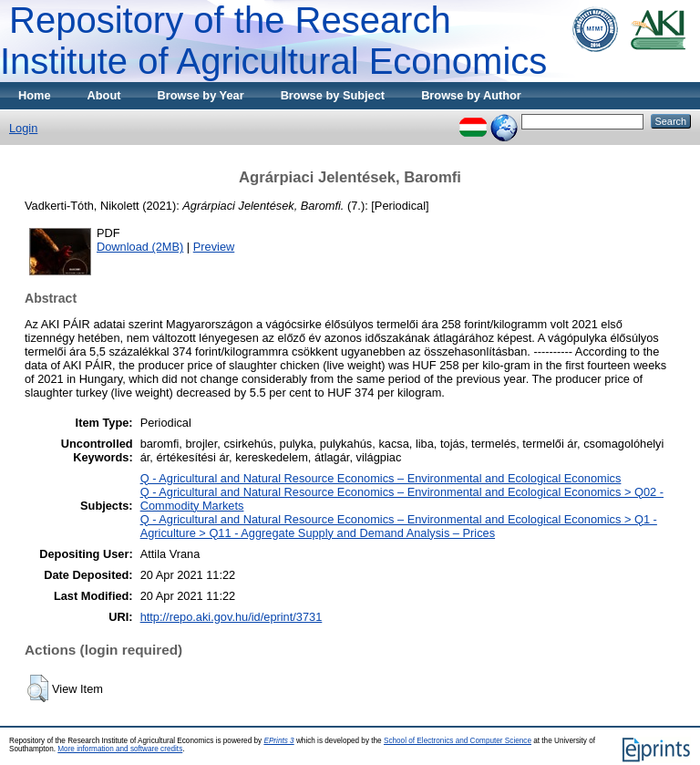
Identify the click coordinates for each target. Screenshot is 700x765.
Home (35, 95)
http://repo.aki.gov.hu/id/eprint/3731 (232, 617)
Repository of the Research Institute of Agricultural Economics (273, 41)
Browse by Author (471, 95)
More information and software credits (120, 749)
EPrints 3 (278, 741)
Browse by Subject (333, 95)
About (104, 95)
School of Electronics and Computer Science (458, 741)
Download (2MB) (140, 247)
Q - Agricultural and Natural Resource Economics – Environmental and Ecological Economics (381, 478)
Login (23, 128)
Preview (214, 247)
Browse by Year (201, 95)
